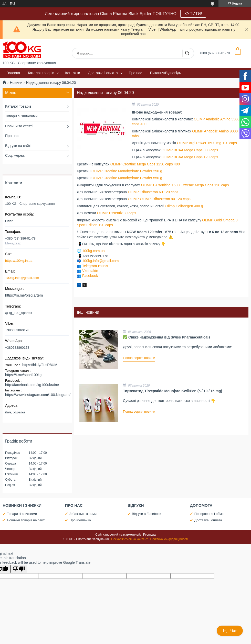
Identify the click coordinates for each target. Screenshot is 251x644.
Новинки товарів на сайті (26, 520)
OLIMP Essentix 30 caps (117, 213)
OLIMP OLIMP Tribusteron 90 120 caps (159, 199)
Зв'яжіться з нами (83, 514)
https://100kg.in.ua (19, 261)
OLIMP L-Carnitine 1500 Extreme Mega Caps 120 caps (185, 185)
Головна (13, 73)
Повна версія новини (139, 358)
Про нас (135, 73)
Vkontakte (90, 271)
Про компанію (80, 520)
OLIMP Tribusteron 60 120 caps (153, 192)
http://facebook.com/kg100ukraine (32, 385)
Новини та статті (19, 126)
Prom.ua (149, 534)
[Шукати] (187, 53)
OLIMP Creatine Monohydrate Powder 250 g (127, 171)
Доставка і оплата (103, 73)
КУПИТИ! (193, 14)
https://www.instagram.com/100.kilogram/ (38, 395)
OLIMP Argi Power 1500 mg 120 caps (207, 143)
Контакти (72, 73)
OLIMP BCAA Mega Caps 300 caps (190, 150)
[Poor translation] (19, 569)
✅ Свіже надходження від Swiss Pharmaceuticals (167, 337)
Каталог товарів (41, 73)
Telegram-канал (95, 266)
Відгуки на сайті (18, 146)
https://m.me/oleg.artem (24, 295)
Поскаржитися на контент (129, 539)
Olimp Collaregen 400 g (184, 206)
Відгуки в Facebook (147, 514)
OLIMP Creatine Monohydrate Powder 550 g (127, 178)
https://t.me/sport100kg (23, 375)
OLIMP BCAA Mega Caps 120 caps (190, 157)
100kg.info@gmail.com (101, 261)
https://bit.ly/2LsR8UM (40, 365)
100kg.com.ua (93, 251)
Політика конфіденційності (169, 539)
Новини (16, 83)
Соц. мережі (15, 155)
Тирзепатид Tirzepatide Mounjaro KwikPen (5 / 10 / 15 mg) (172, 391)
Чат (230, 631)
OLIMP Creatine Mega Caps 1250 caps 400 (145, 164)
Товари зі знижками (21, 116)
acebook (91, 276)
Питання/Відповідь (166, 73)
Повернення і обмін (209, 514)
